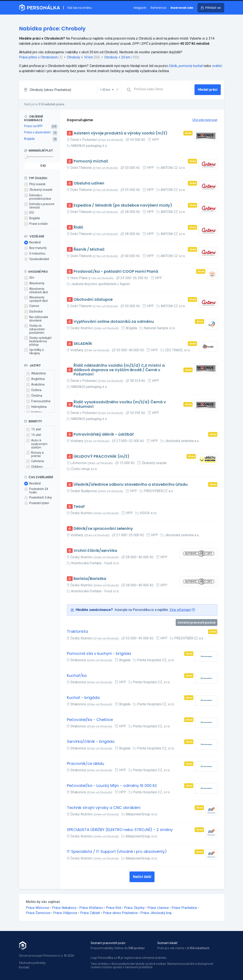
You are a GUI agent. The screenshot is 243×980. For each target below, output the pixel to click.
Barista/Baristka (90, 579)
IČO (29, 213)
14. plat (34, 435)
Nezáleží (32, 243)
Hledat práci (208, 90)
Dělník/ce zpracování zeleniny (103, 529)
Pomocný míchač (91, 161)
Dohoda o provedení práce (38, 197)
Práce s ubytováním (38, 132)
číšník (173, 66)
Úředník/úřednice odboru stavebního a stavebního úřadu (131, 485)
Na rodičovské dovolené (36, 319)
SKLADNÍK (83, 344)
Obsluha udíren (89, 183)
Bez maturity (35, 248)
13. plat (34, 429)
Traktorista (77, 632)
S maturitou (35, 254)
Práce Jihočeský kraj (156, 913)
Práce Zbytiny (134, 908)
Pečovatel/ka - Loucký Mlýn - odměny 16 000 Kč (112, 786)
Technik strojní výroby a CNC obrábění (104, 808)
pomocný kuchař (191, 66)
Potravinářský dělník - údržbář (104, 434)
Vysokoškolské (37, 259)
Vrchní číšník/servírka (95, 551)
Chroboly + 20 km (117, 57)
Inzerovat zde (182, 8)
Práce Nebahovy (64, 908)
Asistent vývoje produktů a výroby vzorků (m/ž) (121, 133)
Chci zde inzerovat (205, 120)
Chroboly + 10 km (80, 57)
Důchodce (33, 312)
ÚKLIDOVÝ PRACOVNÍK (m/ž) (102, 456)
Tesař (79, 507)
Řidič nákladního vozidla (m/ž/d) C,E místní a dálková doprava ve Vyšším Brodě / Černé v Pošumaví (119, 370)
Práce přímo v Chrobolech (38, 57)
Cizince (32, 306)
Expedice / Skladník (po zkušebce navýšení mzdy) (123, 205)
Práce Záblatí (90, 913)
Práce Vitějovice (65, 913)
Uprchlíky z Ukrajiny (34, 351)
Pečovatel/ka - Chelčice (90, 720)
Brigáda (29, 139)
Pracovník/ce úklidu (85, 764)
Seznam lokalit (167, 943)
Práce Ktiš (113, 908)
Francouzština (38, 401)
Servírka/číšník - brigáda (91, 742)
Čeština (34, 390)
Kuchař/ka (77, 676)
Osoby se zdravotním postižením (35, 329)
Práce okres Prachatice (120, 913)
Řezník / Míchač (89, 249)
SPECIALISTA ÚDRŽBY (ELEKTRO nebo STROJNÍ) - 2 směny (120, 830)
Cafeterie (35, 461)
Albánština (36, 374)
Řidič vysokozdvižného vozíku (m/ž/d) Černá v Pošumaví (120, 404)
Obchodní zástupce (93, 300)
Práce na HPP (33, 126)
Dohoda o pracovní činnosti (39, 206)
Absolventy (34, 283)
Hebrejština (36, 407)
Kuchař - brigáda (83, 698)
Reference (158, 8)
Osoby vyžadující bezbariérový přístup (38, 341)
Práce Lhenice (158, 908)
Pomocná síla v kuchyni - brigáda (99, 654)
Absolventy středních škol (36, 290)
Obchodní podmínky (32, 963)
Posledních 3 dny (38, 498)
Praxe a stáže (36, 224)
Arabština (35, 385)
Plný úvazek (35, 184)
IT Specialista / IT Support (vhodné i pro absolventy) (117, 852)
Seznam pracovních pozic (108, 943)
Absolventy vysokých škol (36, 299)
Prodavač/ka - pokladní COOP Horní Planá (116, 272)
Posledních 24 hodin (36, 491)
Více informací (180, 610)
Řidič (78, 227)
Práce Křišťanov (91, 908)
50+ (29, 278)
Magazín (140, 8)
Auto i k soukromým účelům (37, 444)
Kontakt (24, 967)
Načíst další (142, 877)
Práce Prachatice (184, 908)
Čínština (34, 396)
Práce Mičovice (38, 908)
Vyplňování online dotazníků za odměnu (114, 322)
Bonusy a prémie (35, 454)
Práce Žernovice (38, 913)
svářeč (217, 66)
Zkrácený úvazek (38, 190)
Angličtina (35, 379)
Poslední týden (37, 503)
